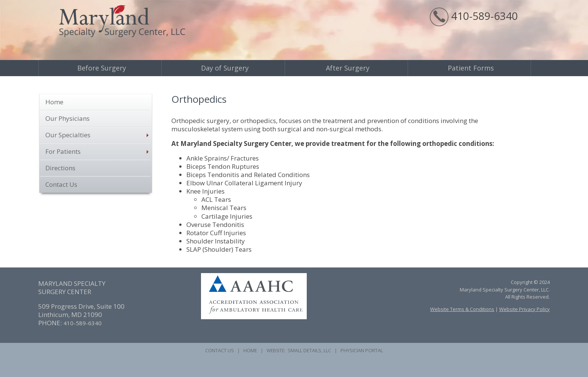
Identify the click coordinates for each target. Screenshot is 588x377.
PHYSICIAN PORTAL (362, 350)
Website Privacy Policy (524, 309)
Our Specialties (68, 135)
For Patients (63, 151)
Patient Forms (471, 68)
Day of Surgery (225, 68)
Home (54, 102)
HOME (250, 350)
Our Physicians (67, 118)
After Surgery (348, 68)
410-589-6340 (484, 16)
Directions (60, 168)
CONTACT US (220, 350)
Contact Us (61, 184)
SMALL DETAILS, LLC (309, 350)
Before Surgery (102, 68)
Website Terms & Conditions (462, 309)
